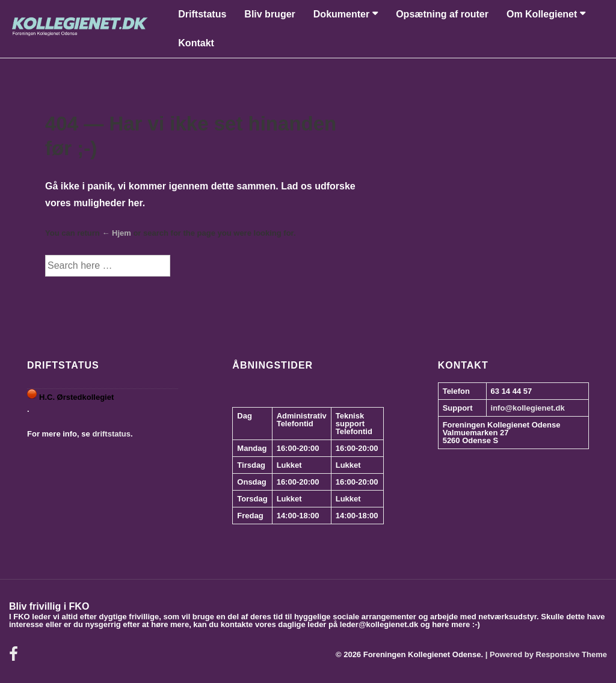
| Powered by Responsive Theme (546, 654)
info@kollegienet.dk (528, 408)
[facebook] (15, 658)
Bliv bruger (269, 14)
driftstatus (111, 434)
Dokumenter (341, 14)
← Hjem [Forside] (116, 233)
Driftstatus (202, 14)
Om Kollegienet (542, 14)
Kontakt (196, 43)
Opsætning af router (442, 14)
